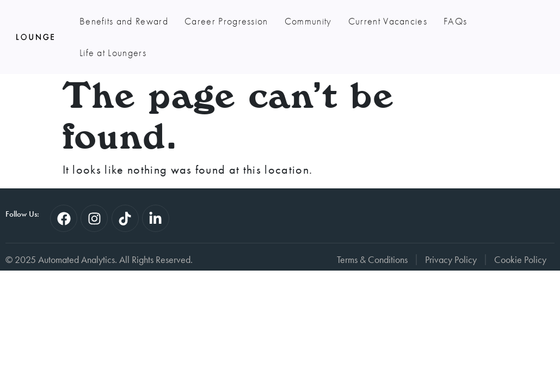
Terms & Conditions (372, 260)
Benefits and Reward (124, 21)
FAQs (455, 21)
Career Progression (226, 21)
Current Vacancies (388, 21)
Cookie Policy (520, 260)
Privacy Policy (451, 260)
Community (308, 21)
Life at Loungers (113, 53)
